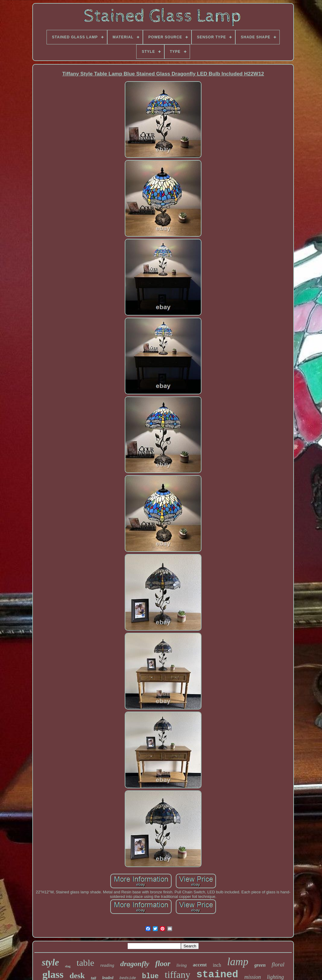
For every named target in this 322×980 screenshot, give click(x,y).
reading (107, 965)
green (260, 965)
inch (217, 965)
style (50, 962)
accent (200, 965)
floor (163, 964)
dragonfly (135, 964)
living (182, 965)
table (85, 963)
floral (278, 964)
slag (68, 966)
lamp (238, 962)
